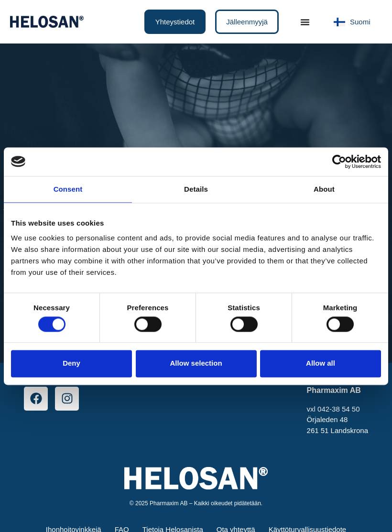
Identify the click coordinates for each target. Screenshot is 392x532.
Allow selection (196, 364)
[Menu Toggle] (305, 22)
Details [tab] (196, 189)
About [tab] (324, 189)
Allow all (321, 364)
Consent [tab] (68, 189)
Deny (71, 364)
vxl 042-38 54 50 (333, 409)
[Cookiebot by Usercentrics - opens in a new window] (339, 162)
